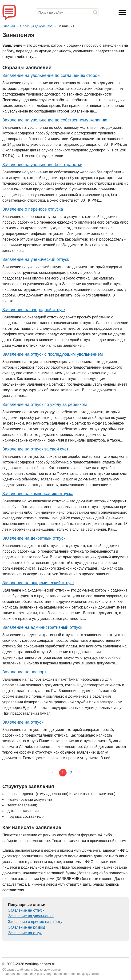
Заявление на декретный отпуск (34, 538)
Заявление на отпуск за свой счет (35, 449)
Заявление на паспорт (24, 672)
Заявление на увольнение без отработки (42, 165)
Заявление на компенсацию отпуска (38, 494)
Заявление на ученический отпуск (36, 259)
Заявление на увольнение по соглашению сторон (51, 75)
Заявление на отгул (25, 933)
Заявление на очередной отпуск (34, 310)
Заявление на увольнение (31, 916)
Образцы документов (36, 26)
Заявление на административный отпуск (42, 627)
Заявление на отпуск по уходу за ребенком (45, 405)
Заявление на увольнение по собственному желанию (55, 120)
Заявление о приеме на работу (35, 922)
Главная (9, 26)
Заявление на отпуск (23, 722)
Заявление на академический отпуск (38, 583)
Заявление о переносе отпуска (33, 209)
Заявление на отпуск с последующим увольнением (53, 354)
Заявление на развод (27, 927)
